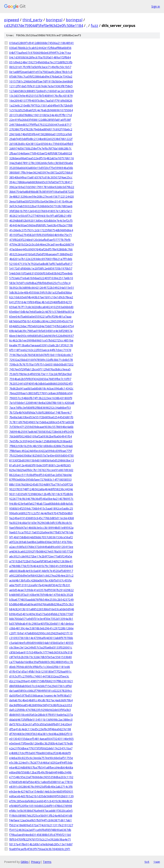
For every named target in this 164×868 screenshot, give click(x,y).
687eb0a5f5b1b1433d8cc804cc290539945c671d (41, 321)
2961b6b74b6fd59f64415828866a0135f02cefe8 (40, 134)
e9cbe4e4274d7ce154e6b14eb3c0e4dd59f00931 (41, 791)
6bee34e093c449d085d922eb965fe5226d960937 (41, 336)
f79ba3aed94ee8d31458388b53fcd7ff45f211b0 (40, 835)
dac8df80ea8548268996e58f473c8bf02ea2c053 (41, 705)
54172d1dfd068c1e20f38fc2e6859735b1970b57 (41, 268)
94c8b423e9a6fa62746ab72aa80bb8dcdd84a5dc (41, 504)
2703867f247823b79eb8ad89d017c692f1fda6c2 (41, 129)
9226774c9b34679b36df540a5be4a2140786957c (41, 499)
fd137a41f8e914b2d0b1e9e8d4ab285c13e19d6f (41, 844)
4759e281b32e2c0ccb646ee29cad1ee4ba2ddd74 (41, 244)
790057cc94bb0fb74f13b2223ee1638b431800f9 (41, 398)
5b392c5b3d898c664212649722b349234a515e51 (42, 288)
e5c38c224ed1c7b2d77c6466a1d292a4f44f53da (41, 763)
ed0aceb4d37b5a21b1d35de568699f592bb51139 (41, 796)
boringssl (54, 20)
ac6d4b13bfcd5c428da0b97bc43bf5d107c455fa (40, 580)
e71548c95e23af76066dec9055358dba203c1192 (41, 777)
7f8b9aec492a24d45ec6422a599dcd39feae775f (41, 451)
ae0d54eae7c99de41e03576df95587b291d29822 (41, 590)
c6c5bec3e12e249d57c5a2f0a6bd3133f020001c (41, 647)
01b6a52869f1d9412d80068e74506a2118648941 (42, 43)
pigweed (12, 20)
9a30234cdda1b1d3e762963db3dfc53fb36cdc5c (41, 523)
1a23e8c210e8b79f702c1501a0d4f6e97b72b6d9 (41, 105)
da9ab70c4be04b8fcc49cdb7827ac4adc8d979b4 (41, 700)
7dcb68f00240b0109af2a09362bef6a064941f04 (40, 436)
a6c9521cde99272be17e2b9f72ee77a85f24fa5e (41, 556)
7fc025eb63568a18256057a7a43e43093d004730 (41, 455)
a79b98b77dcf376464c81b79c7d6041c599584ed (41, 566)
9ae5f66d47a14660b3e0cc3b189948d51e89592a (41, 528)
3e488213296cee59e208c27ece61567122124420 (42, 197)
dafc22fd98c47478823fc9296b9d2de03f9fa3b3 (40, 710)
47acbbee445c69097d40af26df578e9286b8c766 (41, 249)
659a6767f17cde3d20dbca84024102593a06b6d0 (41, 307)
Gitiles (25, 862)
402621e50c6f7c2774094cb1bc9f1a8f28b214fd (40, 216)
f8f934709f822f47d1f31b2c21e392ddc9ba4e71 (40, 839)
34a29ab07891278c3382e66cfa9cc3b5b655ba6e (41, 163)
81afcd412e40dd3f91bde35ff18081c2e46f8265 (40, 465)
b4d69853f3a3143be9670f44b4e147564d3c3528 (41, 595)
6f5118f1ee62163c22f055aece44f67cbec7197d (40, 350)
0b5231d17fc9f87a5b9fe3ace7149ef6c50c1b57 (40, 67)
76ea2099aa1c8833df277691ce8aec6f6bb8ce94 (41, 393)
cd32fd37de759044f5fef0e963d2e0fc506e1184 (44, 25)
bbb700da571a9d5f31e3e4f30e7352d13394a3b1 (41, 619)
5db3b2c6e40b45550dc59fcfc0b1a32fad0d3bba (40, 292)
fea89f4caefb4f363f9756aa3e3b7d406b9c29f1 (40, 849)
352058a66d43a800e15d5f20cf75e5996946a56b (41, 168)
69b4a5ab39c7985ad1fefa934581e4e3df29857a (41, 331)
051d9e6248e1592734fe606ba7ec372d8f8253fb (41, 62)
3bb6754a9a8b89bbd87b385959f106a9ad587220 (42, 192)
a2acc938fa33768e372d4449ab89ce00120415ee (41, 547)
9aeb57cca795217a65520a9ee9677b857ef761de (41, 532)
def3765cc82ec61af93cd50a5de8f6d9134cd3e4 (40, 724)
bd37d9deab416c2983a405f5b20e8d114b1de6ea (41, 624)
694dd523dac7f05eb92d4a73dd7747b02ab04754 (41, 326)
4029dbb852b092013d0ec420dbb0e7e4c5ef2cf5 (41, 221)
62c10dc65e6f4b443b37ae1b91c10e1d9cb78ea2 (41, 297)
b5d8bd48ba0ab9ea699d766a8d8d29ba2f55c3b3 (41, 604)
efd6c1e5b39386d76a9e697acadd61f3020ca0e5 (41, 811)
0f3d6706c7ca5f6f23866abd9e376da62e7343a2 (41, 77)
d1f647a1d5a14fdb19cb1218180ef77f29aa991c (40, 671)
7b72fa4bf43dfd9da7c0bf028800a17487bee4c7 (40, 413)
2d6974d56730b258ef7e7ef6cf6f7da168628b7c (40, 148)
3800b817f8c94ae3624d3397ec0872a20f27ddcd (41, 172)
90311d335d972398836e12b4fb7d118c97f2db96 (41, 494)
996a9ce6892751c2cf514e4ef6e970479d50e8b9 (41, 513)
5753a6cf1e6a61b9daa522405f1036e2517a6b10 (41, 278)
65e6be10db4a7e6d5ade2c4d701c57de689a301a (42, 312)
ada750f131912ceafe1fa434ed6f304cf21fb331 (40, 585)
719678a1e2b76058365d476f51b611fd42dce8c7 (41, 355)
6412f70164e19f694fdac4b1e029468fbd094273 (40, 302)
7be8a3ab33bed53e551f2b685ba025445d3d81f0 (41, 417)
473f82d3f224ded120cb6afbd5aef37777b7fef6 (40, 240)
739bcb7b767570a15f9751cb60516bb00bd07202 (41, 364)
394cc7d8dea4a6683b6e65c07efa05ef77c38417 (41, 182)
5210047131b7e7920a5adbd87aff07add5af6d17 (41, 264)
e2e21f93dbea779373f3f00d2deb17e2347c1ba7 (41, 748)
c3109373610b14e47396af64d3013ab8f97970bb (41, 638)
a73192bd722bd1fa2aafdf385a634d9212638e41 (41, 561)
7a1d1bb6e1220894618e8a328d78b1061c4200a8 (42, 403)
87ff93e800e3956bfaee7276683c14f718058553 (40, 480)
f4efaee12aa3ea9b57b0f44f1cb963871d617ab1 (40, 820)
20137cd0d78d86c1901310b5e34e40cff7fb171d (40, 115)
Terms (47, 862)
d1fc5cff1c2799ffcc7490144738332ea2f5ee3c (39, 676)
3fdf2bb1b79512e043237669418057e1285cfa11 (41, 211)
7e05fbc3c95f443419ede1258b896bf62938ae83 (41, 441)
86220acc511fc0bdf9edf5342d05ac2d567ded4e (40, 475)
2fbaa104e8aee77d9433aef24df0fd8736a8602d (41, 153)
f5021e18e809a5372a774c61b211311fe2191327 (41, 825)
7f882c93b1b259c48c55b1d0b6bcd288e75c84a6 (41, 446)
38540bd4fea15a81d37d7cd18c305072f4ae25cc (41, 177)
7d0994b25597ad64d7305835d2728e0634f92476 (42, 432)
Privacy (36, 862)
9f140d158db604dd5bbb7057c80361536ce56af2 (41, 537)
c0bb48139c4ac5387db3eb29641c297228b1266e (41, 628)
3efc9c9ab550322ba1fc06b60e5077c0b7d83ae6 (41, 206)
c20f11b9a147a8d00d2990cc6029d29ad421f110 (41, 633)
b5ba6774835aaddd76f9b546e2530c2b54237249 (41, 600)
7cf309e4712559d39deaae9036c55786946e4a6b (41, 427)
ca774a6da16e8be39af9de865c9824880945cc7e (41, 662)
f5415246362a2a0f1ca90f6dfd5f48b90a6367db (40, 830)
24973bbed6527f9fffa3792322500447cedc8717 (40, 125)
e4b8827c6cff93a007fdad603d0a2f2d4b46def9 (40, 753)
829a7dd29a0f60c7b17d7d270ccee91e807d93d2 (41, 470)
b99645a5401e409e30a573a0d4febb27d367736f (41, 614)
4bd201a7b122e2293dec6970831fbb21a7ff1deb (41, 259)
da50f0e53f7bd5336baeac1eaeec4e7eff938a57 (40, 696)
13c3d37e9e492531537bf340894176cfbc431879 (41, 96)
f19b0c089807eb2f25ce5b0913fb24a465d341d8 (41, 816)
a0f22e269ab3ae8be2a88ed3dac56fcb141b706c (41, 542)
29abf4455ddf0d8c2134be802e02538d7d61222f (41, 139)
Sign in (156, 6)
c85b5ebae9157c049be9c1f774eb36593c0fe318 (41, 652)
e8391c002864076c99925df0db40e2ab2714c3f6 (41, 787)
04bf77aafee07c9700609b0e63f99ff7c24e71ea (40, 53)
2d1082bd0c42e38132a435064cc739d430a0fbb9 (41, 144)
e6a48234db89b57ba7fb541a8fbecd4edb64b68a (41, 767)
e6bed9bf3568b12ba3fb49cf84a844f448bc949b (40, 772)
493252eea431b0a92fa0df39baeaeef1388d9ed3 (41, 254)
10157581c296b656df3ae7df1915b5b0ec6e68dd (41, 81)
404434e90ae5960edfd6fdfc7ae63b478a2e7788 (41, 225)
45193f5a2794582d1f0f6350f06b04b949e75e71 (41, 235)
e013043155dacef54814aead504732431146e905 (41, 739)
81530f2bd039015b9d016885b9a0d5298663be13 (42, 460)
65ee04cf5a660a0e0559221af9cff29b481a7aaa (40, 317)
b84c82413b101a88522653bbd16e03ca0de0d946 (42, 609)
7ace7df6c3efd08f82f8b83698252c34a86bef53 (40, 408)
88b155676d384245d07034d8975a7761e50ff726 (41, 484)
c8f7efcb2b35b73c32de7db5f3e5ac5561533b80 (40, 657)
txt (147, 862)
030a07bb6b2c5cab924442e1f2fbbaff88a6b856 (40, 48)
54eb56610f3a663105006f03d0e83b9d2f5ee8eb (41, 273)
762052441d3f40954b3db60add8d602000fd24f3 (41, 384)
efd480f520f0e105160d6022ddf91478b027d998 (41, 806)
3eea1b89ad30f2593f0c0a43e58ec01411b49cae (41, 201)
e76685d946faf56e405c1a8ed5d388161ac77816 (41, 782)
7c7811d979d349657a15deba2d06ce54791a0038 (42, 422)
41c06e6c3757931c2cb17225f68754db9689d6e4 (41, 230)
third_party (32, 20)
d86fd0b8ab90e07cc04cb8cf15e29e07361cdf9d (40, 686)
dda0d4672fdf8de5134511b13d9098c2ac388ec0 (41, 720)
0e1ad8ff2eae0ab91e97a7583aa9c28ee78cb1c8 (41, 72)
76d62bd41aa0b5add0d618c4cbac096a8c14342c (41, 388)
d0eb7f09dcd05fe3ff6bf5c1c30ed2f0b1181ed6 (40, 667)
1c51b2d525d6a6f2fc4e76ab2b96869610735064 (41, 110)
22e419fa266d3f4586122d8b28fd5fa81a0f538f (40, 120)
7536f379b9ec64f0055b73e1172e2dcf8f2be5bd (40, 374)
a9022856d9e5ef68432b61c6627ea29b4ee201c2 (41, 576)
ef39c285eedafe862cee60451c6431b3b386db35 (41, 801)
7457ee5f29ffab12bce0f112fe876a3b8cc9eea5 (40, 369)
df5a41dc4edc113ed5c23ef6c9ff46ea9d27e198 (40, 729)
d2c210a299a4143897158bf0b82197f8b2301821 (41, 681)
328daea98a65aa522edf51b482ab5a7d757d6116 (42, 158)
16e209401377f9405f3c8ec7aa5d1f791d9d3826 (41, 101)
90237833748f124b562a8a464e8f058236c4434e (41, 489)
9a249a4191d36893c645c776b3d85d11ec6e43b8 (42, 518)
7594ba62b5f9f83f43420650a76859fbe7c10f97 (40, 379)
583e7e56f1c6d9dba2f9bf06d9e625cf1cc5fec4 (40, 283)
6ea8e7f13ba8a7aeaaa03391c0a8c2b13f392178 (41, 345)
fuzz (94, 25)
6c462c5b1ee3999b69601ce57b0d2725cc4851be (41, 340)
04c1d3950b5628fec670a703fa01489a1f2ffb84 (40, 57)
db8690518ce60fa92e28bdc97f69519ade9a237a (41, 715)
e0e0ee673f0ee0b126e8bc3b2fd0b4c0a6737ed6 (41, 743)
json (157, 862)
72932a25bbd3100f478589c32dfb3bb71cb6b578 (41, 360)
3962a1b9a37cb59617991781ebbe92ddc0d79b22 (42, 187)
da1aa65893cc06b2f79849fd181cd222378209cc (41, 691)
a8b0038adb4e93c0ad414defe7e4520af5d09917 (41, 571)
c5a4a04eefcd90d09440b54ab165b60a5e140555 (41, 643)
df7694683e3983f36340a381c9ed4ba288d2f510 (41, 734)
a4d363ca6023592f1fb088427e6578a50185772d (41, 551)
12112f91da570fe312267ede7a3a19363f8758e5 (41, 86)
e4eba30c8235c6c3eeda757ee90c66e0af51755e (41, 758)
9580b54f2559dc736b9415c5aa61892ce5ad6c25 (41, 508)
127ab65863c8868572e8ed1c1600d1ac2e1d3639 (42, 91)
